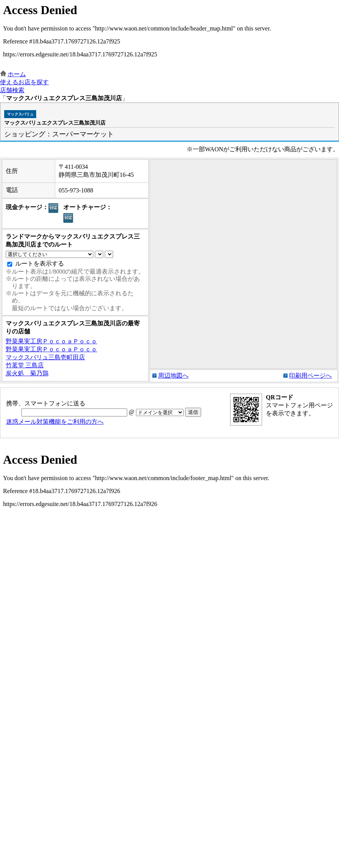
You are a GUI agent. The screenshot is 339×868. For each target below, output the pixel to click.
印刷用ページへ (310, 376)
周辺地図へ (173, 376)
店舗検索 (12, 90)
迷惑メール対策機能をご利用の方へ (55, 422)
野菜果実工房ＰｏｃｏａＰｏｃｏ (51, 341)
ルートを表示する (40, 263)
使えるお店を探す (24, 82)
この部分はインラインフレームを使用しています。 (169, 35)
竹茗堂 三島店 (25, 365)
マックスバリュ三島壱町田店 (45, 357)
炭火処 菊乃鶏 (27, 373)
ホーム (17, 74)
